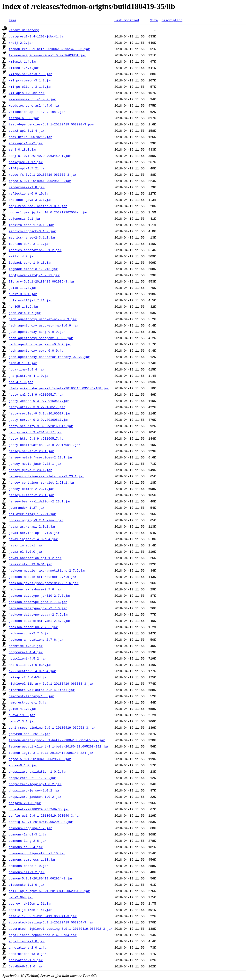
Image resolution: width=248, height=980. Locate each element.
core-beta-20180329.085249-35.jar (39, 809)
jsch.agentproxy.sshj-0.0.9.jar (37, 332)
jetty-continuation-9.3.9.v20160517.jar (45, 445)
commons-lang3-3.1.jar (29, 834)
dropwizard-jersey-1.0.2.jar (34, 790)
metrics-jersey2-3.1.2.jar (32, 237)
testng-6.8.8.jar (24, 118)
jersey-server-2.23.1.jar (31, 451)
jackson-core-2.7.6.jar (30, 633)
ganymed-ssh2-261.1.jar (30, 734)
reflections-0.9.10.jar (30, 193)
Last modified (127, 20)
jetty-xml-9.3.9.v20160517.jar (36, 394)
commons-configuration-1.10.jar (37, 853)
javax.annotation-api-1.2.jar (35, 558)
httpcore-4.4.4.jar (26, 652)
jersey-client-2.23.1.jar (31, 495)
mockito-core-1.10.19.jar (31, 225)
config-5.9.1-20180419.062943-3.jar (41, 822)
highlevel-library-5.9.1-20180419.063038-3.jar (51, 683)
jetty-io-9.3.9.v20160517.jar (35, 432)
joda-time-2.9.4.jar (27, 369)
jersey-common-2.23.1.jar (31, 489)
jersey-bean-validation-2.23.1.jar (40, 501)
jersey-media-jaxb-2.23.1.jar (35, 464)
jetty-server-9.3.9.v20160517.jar (39, 420)
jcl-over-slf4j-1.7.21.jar (32, 514)
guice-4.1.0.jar (23, 709)
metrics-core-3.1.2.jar (30, 244)
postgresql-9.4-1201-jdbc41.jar (37, 36)
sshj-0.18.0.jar (23, 149)
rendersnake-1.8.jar (27, 187)
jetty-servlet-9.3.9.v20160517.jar (40, 413)
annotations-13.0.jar (28, 954)
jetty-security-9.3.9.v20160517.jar (41, 426)
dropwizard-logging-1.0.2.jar (35, 784)
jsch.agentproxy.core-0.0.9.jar (37, 350)
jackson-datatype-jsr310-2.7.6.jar (40, 595)
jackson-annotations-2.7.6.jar (36, 639)
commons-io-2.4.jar (26, 847)
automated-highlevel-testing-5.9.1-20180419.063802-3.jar (61, 929)
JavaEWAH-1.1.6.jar (26, 966)
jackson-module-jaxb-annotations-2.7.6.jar (47, 570)
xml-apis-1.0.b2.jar (27, 93)
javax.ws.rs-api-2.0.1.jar (32, 526)
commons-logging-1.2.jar (30, 828)
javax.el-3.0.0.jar (26, 552)
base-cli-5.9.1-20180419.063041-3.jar (43, 916)
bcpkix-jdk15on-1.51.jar (30, 910)
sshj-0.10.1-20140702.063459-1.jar (40, 156)
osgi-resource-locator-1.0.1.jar (38, 206)
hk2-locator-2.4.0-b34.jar (32, 671)
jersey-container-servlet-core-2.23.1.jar (46, 476)
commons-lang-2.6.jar (28, 841)
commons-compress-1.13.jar (32, 859)
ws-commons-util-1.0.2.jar (32, 99)
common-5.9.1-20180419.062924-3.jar (41, 878)
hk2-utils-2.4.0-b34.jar (30, 665)
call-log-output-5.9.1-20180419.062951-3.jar (49, 891)
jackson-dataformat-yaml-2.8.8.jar (40, 621)
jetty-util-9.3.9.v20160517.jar (37, 407)
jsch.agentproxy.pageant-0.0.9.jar (40, 344)
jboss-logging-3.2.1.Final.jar (36, 520)
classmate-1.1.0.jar (27, 885)
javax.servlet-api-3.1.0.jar (34, 533)
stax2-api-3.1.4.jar (27, 131)
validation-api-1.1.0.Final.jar (37, 112)
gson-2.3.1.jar (22, 721)
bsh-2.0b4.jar (21, 897)
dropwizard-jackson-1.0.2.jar (35, 797)
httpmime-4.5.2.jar (26, 646)
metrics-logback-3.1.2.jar (32, 231)
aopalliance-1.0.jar (27, 941)
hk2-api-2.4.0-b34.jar (29, 677)
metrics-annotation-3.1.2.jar (35, 250)
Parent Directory (24, 30)
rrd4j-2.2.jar (21, 43)
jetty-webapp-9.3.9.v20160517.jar (39, 401)
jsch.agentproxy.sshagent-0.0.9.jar (41, 338)
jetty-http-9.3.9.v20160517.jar (37, 438)
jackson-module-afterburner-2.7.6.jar (43, 577)
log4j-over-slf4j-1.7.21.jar (34, 275)
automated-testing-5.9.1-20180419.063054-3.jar (51, 922)
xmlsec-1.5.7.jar (24, 68)
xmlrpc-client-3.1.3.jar (30, 87)
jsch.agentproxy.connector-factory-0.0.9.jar (49, 357)
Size (154, 20)
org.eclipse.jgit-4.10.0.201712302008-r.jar (48, 212)
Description (172, 20)
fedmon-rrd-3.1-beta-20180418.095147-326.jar (49, 49)
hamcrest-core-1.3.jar (29, 702)
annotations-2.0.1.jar (29, 947)
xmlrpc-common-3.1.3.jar (30, 80)
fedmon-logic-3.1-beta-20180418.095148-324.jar (51, 753)
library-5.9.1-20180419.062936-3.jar (42, 281)
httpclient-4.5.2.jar (28, 658)
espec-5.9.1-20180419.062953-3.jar (40, 759)
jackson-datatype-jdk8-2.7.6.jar (38, 608)
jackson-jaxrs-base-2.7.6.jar (35, 589)
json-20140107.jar (25, 313)
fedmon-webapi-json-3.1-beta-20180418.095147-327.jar (57, 740)
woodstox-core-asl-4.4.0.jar (34, 105)
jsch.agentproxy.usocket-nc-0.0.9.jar (43, 319)
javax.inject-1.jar (26, 545)
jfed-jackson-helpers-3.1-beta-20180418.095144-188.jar (59, 388)
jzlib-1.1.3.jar (23, 288)
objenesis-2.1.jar (25, 218)
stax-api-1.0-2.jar (26, 143)
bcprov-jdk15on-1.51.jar (30, 903)
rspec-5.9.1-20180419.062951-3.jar (40, 181)
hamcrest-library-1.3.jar (31, 696)
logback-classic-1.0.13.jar (33, 269)
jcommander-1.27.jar (27, 508)
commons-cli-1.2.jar (27, 872)
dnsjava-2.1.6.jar (25, 803)
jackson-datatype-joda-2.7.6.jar (38, 602)
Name (12, 20)
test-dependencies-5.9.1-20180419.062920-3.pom (51, 124)
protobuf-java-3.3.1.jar (30, 200)
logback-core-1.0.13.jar (30, 262)
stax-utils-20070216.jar (30, 137)
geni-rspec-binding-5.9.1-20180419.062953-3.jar (52, 727)
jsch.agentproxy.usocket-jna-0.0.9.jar (44, 325)
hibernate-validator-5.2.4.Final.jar (42, 690)
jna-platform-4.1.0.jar (30, 376)
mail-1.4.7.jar (22, 256)
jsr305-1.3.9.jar (24, 306)
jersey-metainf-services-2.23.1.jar (41, 457)
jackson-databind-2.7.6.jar (33, 627)
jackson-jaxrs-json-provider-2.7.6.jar (44, 583)
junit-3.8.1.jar (23, 294)
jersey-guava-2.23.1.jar (30, 470)
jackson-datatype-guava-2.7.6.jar (39, 614)
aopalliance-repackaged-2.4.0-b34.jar (43, 935)
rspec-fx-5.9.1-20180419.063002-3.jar (43, 174)
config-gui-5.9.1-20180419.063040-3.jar (45, 815)
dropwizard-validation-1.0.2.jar (38, 771)
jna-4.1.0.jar (21, 382)
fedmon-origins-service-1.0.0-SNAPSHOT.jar (47, 55)
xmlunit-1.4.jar (23, 61)
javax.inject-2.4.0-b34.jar (33, 539)
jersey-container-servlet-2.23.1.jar (42, 482)
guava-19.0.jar (22, 715)
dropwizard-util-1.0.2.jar (32, 778)
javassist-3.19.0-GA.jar (30, 564)
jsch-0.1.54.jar (23, 363)
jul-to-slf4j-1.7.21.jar (30, 300)
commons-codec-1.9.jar (29, 866)
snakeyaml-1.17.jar (26, 162)
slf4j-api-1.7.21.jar (28, 168)
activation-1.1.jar (26, 960)
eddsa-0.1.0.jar (23, 765)
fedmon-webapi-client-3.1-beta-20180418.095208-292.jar (59, 746)
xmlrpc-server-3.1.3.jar (30, 74)
